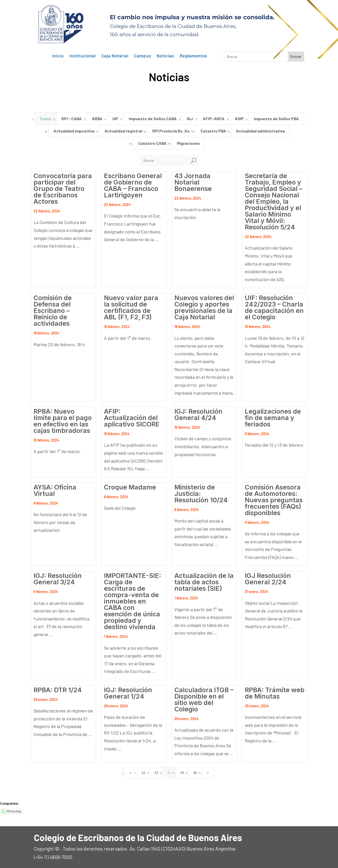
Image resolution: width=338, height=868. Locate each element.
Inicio (58, 56)
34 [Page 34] (169, 773)
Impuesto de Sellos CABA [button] (153, 119)
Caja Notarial (115, 56)
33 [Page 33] (156, 773)
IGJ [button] (190, 119)
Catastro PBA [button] (213, 131)
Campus (143, 56)
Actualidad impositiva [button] (74, 131)
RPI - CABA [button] (72, 119)
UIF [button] (115, 119)
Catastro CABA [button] (152, 143)
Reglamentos (193, 56)
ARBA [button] (97, 119)
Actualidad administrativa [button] (260, 131)
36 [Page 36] (195, 773)
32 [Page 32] (143, 773)
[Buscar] (164, 160)
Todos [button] (45, 119)
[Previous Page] (131, 773)
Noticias (165, 56)
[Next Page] (208, 773)
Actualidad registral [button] (123, 131)
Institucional (83, 56)
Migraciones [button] (188, 143)
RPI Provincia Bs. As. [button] (171, 131)
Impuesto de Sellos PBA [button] (276, 119)
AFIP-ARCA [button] (214, 119)
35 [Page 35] (182, 773)
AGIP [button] (239, 119)
